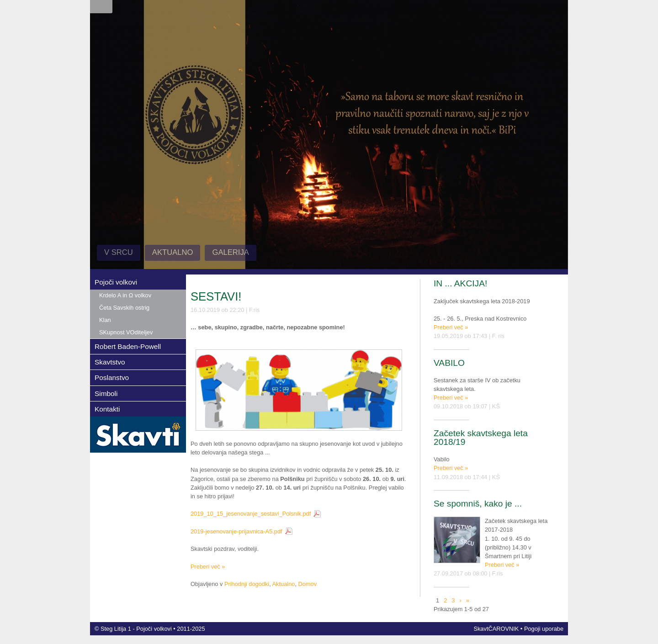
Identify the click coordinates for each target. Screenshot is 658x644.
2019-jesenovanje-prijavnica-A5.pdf (236, 531)
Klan (105, 320)
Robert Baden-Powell (128, 346)
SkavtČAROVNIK (496, 629)
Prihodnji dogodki (247, 584)
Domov (308, 584)
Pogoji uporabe (544, 629)
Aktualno (173, 252)
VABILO (449, 363)
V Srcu (119, 252)
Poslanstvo (112, 377)
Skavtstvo (110, 362)
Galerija (230, 252)
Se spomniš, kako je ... (478, 504)
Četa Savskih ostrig (124, 308)
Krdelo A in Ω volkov (125, 295)
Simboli (106, 393)
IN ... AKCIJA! (460, 283)
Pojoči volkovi (116, 282)
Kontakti (107, 409)
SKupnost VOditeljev (126, 332)
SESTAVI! (216, 296)
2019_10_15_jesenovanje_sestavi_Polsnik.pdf (251, 514)
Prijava (101, 7)
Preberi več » (208, 567)
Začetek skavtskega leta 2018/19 (481, 438)
